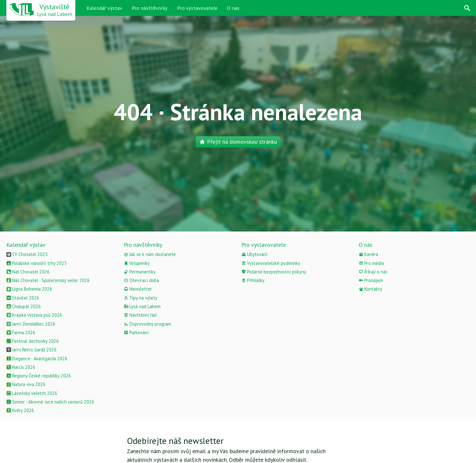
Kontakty (370, 289)
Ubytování (254, 254)
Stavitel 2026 (23, 298)
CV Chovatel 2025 (27, 254)
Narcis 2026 (21, 367)
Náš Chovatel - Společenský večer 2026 (48, 280)
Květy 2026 (20, 410)
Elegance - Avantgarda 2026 (37, 359)
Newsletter (138, 289)
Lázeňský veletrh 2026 (32, 393)
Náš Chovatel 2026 (28, 272)
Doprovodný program (147, 324)
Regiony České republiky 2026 (39, 376)
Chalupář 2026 (24, 306)
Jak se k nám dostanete (150, 254)
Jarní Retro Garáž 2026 (31, 350)
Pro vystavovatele (197, 8)
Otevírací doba (141, 280)
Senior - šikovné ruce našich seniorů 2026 (50, 402)
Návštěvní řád (140, 315)
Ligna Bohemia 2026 (29, 289)
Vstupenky (137, 263)
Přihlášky (253, 280)
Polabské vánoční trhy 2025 (37, 263)
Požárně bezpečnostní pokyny (274, 272)
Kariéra (368, 254)
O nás (233, 8)
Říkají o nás (373, 272)
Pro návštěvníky (150, 8)
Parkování (136, 332)
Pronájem (371, 280)
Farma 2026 (21, 332)
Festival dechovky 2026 (33, 341)
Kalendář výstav (104, 8)
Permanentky (140, 272)
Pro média (371, 263)
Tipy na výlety (141, 298)
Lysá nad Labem (142, 306)
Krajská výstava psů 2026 (34, 315)
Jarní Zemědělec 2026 (31, 324)
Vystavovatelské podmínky (271, 263)
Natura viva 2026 (26, 384)
